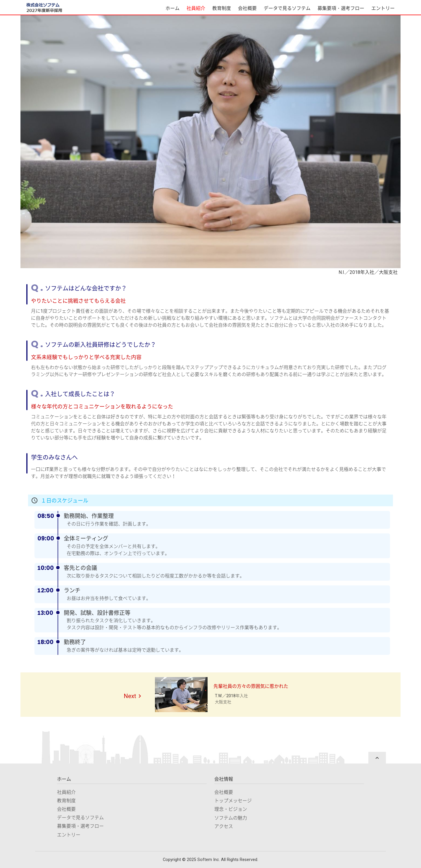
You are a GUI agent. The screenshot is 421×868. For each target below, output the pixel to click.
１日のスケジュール (65, 501)
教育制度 (222, 8)
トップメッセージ (233, 801)
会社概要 (247, 8)
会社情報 (224, 779)
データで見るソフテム (287, 8)
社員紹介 (196, 8)
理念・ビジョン (231, 809)
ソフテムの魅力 (231, 818)
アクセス (224, 826)
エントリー (383, 8)
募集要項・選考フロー (341, 8)
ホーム (172, 8)
